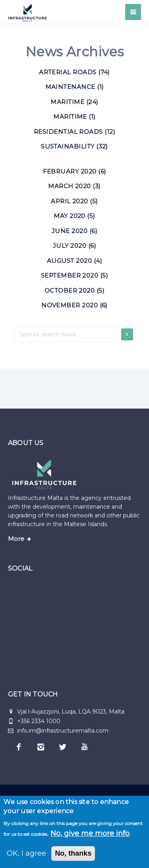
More (16, 539)
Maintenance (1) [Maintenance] (75, 87)
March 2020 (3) (74, 186)
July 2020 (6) (74, 246)
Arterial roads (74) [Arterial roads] (74, 72)
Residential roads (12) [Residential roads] (74, 132)
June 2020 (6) (74, 231)
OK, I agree (26, 853)
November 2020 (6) (74, 305)
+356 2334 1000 (39, 721)
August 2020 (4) (74, 261)
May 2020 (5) (74, 216)
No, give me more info (90, 833)
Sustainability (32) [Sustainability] (74, 146)
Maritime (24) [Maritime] (74, 102)
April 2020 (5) (74, 201)
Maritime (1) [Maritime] (74, 117)
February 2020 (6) (75, 171)
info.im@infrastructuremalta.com (58, 731)
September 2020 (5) (74, 275)
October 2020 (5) (74, 290)
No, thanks (73, 853)
